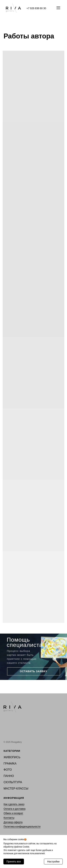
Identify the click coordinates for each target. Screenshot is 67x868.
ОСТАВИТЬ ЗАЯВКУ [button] (33, 671)
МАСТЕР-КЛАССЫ (16, 789)
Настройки (53, 862)
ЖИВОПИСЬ (12, 757)
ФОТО (8, 770)
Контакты (9, 818)
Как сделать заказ (14, 804)
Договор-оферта (13, 822)
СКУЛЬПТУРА (13, 782)
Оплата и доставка (14, 809)
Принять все (14, 862)
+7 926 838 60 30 (36, 8)
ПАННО (9, 776)
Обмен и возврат (13, 813)
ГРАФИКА (10, 764)
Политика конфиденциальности (22, 827)
